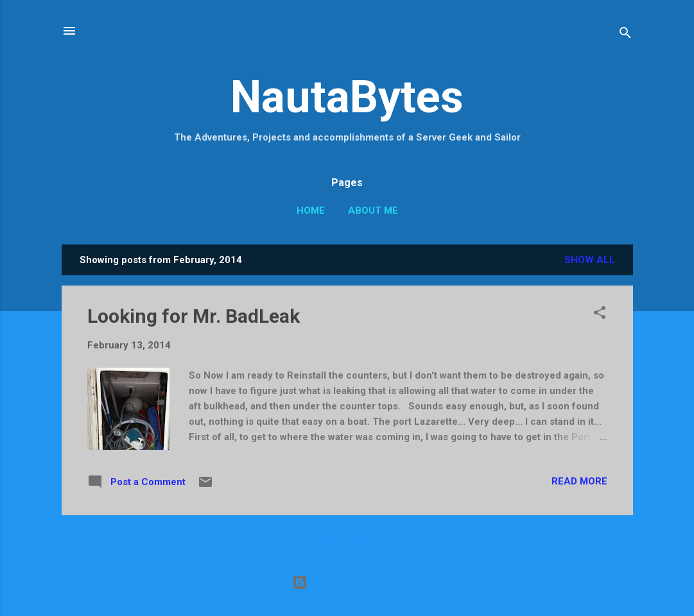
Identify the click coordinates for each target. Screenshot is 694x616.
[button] (600, 315)
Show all (590, 260)
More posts (347, 540)
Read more (579, 481)
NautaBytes (347, 97)
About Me (373, 210)
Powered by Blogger (347, 583)
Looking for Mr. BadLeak (194, 316)
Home (311, 210)
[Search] (625, 35)
